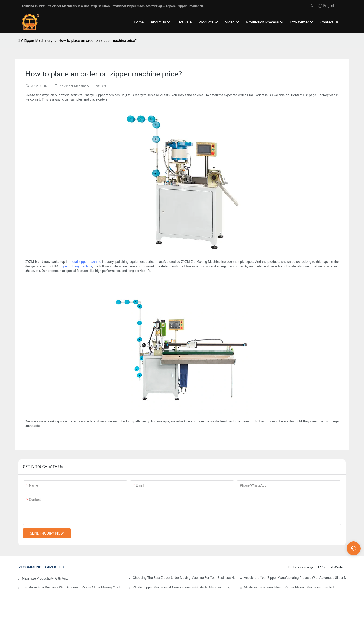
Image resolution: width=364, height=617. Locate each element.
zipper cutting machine (76, 266)
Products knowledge (301, 567)
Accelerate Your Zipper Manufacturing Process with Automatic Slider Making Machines (295, 578)
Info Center (336, 567)
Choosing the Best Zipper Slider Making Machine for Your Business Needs (184, 578)
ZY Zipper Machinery (35, 41)
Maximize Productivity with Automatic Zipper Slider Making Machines (46, 578)
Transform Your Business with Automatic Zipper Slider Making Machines (73, 587)
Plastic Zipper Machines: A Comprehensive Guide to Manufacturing (181, 587)
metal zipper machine (85, 262)
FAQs (322, 567)
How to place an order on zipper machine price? (98, 41)
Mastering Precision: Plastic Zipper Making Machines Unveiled (289, 587)
